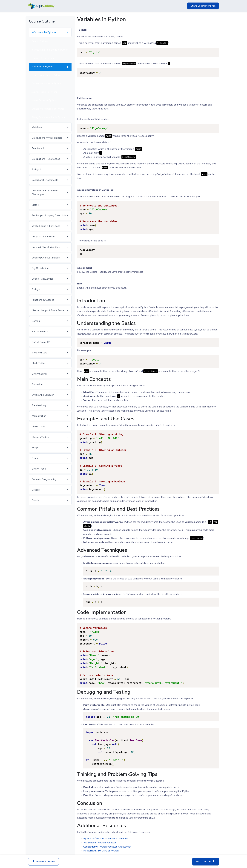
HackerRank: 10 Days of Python (101, 851)
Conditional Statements (45, 180)
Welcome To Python (44, 32)
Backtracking (39, 405)
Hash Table (38, 363)
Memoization (39, 416)
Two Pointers (39, 353)
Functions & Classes (43, 300)
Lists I (35, 205)
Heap (35, 448)
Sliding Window (41, 437)
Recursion (37, 384)
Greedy (36, 490)
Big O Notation (40, 268)
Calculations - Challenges (46, 159)
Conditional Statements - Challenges (46, 192)
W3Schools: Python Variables (100, 843)
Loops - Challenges (43, 279)
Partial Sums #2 (41, 342)
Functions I (38, 148)
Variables (37, 127)
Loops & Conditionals (44, 237)
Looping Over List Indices (46, 258)
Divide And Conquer (43, 395)
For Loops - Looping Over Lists (49, 215)
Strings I (36, 169)
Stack (35, 458)
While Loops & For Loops (46, 226)
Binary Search (39, 374)
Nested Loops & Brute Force (48, 310)
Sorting (36, 321)
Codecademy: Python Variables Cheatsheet (107, 847)
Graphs (36, 500)
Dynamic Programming (44, 479)
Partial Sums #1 (41, 332)
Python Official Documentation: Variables (106, 839)
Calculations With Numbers (47, 138)
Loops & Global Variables (46, 247)
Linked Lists (39, 427)
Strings (36, 289)
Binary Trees (39, 469)
